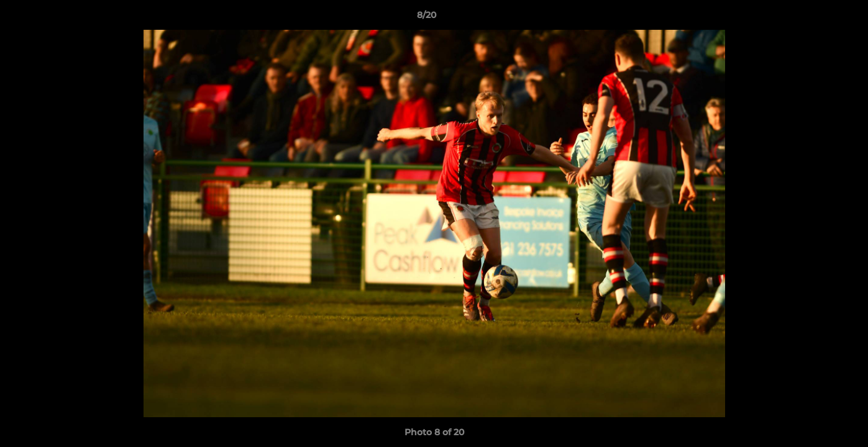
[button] (816, 18)
